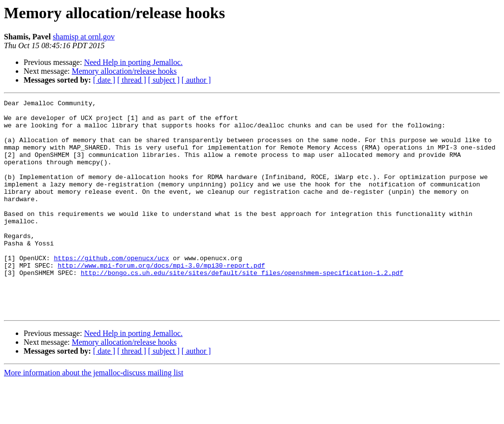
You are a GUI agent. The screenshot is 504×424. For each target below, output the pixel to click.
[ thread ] (132, 80)
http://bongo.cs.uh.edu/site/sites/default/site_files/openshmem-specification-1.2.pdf (242, 308)
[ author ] (196, 80)
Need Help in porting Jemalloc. (133, 62)
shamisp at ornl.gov (84, 37)
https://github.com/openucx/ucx (111, 290)
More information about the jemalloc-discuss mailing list (94, 415)
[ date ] (104, 80)
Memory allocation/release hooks (124, 71)
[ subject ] (164, 80)
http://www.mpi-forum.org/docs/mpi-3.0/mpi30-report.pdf (161, 299)
